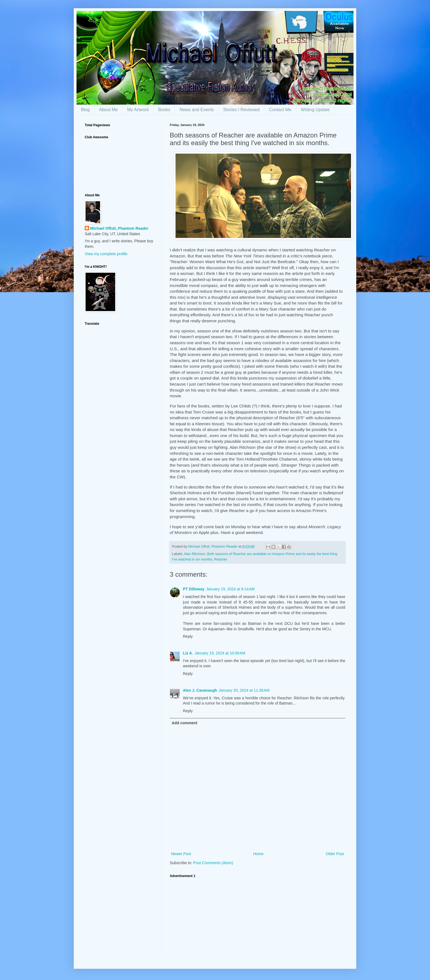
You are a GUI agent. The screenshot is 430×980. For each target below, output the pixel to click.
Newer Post (181, 854)
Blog (85, 110)
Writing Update (315, 110)
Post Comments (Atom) (213, 863)
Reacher (221, 559)
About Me (108, 110)
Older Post (335, 854)
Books (164, 110)
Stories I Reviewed (241, 110)
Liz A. (188, 653)
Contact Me (280, 110)
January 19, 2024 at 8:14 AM (230, 589)
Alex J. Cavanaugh (200, 690)
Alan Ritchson (194, 554)
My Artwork (138, 110)
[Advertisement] (258, 919)
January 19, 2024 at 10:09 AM (220, 653)
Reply (188, 636)
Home (258, 854)
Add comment (184, 723)
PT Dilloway (194, 589)
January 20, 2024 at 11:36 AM (244, 690)
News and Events (197, 110)
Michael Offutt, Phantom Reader (119, 228)
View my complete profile (106, 254)
